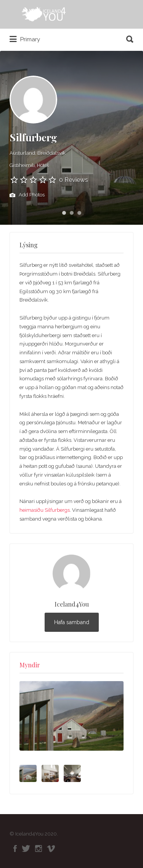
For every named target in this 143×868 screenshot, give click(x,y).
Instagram (39, 849)
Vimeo (51, 849)
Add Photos (27, 195)
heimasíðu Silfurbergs (45, 510)
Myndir (30, 665)
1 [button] (64, 213)
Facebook (15, 849)
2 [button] (72, 213)
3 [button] (79, 213)
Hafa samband (72, 622)
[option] (71, 716)
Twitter (26, 849)
